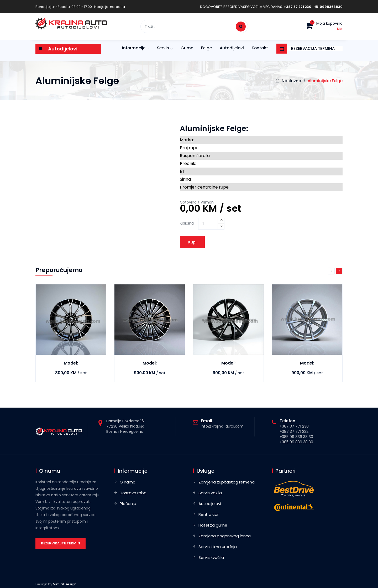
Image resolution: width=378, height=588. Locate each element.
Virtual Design (65, 584)
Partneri (285, 471)
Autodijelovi (232, 48)
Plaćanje (128, 504)
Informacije (134, 48)
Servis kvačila (211, 557)
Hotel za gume (213, 525)
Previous (331, 271)
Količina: (187, 223)
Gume (187, 48)
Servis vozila (210, 493)
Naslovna (292, 81)
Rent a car (209, 514)
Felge (206, 48)
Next (339, 271)
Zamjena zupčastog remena (227, 482)
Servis (163, 48)
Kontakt (260, 48)
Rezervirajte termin (61, 543)
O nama (128, 482)
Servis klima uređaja (218, 547)
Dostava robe (133, 493)
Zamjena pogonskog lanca (225, 536)
